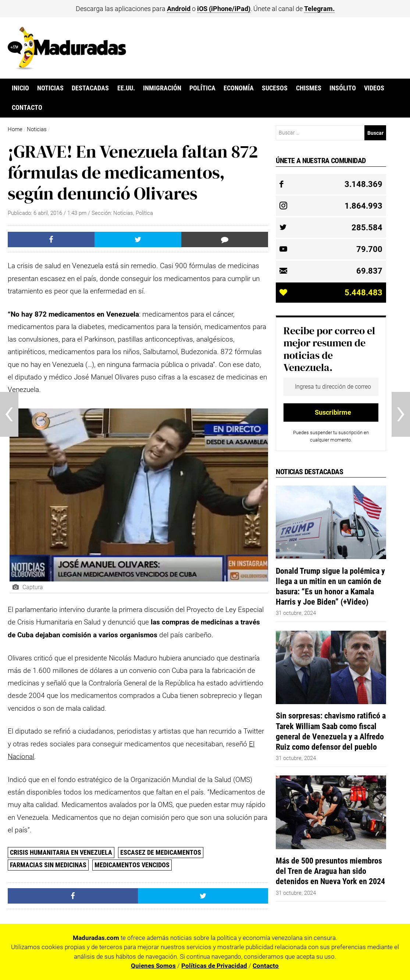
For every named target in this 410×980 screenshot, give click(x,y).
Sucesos (275, 88)
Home (15, 129)
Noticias (50, 88)
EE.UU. (126, 88)
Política (202, 88)
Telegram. (319, 9)
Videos (374, 88)
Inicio (20, 88)
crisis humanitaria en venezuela (61, 852)
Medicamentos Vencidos (132, 865)
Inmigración (162, 88)
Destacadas (90, 88)
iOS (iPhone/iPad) (224, 9)
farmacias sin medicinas (48, 865)
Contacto (27, 108)
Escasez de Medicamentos (161, 852)
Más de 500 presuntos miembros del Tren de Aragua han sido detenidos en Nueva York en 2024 (330, 871)
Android (179, 9)
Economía (239, 88)
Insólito (343, 88)
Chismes (309, 88)
